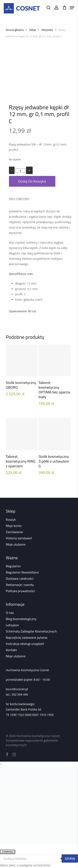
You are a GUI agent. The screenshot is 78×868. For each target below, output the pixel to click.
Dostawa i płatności (20, 578)
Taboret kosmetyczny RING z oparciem (21, 461)
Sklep (32, 30)
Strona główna (15, 30)
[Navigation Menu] (72, 8)
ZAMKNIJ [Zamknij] (8, 852)
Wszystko (47, 30)
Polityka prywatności (20, 591)
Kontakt (11, 650)
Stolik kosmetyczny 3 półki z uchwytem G (54, 461)
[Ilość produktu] (20, 171)
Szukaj (70, 858)
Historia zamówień (19, 538)
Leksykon (12, 625)
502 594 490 (20, 694)
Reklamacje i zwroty (20, 585)
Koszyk (11, 519)
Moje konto (14, 526)
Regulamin (13, 566)
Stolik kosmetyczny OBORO (21, 385)
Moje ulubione (16, 544)
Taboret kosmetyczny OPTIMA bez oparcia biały (54, 390)
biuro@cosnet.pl (17, 689)
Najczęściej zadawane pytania (27, 637)
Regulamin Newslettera (22, 572)
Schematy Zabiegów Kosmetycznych (31, 631)
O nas (10, 613)
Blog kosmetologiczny (21, 619)
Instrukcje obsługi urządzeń (25, 644)
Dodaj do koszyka (32, 181)
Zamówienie (14, 532)
